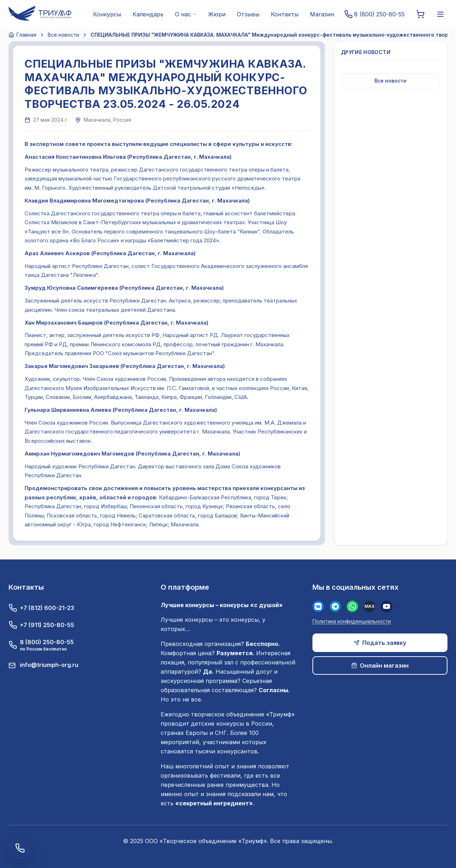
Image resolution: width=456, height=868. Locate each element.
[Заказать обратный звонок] (20, 848)
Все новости (63, 35)
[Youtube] (387, 606)
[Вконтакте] (318, 606)
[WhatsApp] (352, 606)
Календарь (148, 14)
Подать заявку (380, 643)
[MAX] (369, 606)
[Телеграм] (335, 606)
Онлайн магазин (380, 666)
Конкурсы (107, 14)
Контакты (285, 14)
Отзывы (248, 14)
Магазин (322, 14)
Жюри (217, 14)
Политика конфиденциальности (352, 621)
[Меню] (440, 14)
